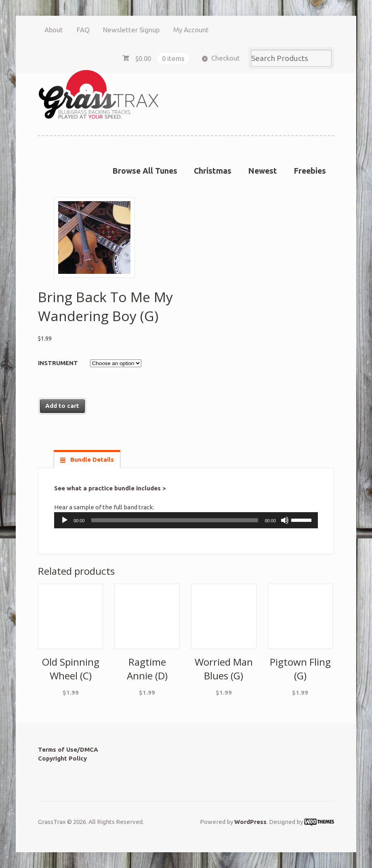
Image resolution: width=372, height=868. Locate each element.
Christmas (213, 171)
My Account (191, 30)
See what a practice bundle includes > (110, 488)
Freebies (310, 171)
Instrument (58, 363)
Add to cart (62, 406)
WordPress (250, 822)
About (54, 30)
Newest (263, 171)
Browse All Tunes (145, 171)
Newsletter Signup (131, 30)
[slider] (175, 520)
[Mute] (285, 520)
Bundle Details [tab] (91, 459)
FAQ (83, 30)
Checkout (226, 58)
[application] (186, 520)
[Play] (65, 520)
